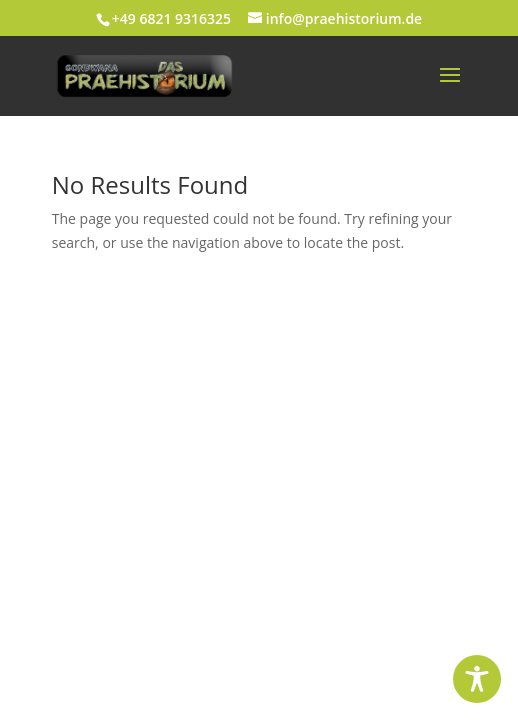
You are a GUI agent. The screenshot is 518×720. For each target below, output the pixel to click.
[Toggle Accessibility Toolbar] (477, 679)
